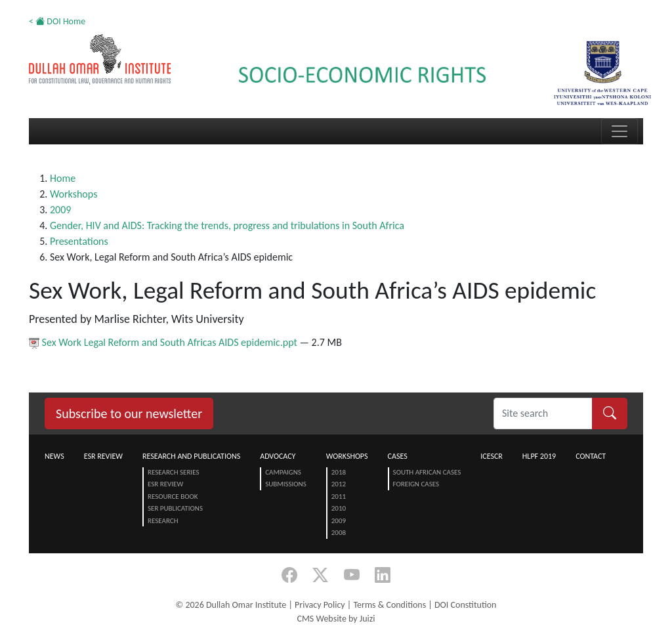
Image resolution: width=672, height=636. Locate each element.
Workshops (73, 194)
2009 (60, 210)
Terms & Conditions (389, 605)
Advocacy (278, 456)
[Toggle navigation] (619, 131)
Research (163, 521)
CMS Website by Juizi (336, 619)
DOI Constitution (465, 605)
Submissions (286, 484)
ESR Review (103, 456)
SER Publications (175, 508)
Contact (591, 456)
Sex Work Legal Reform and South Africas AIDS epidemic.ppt (164, 342)
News (54, 456)
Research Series (173, 472)
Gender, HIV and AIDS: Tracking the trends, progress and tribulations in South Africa (227, 225)
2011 (339, 497)
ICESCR (492, 456)
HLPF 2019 (539, 456)
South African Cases (427, 472)
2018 (339, 472)
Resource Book (173, 497)
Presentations (79, 241)
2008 (339, 533)
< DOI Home (57, 21)
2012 (339, 484)
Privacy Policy (320, 605)
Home (63, 178)
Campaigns (283, 472)
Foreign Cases (416, 484)
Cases (398, 456)
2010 (339, 508)
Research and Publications (191, 456)
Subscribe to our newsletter (129, 413)
